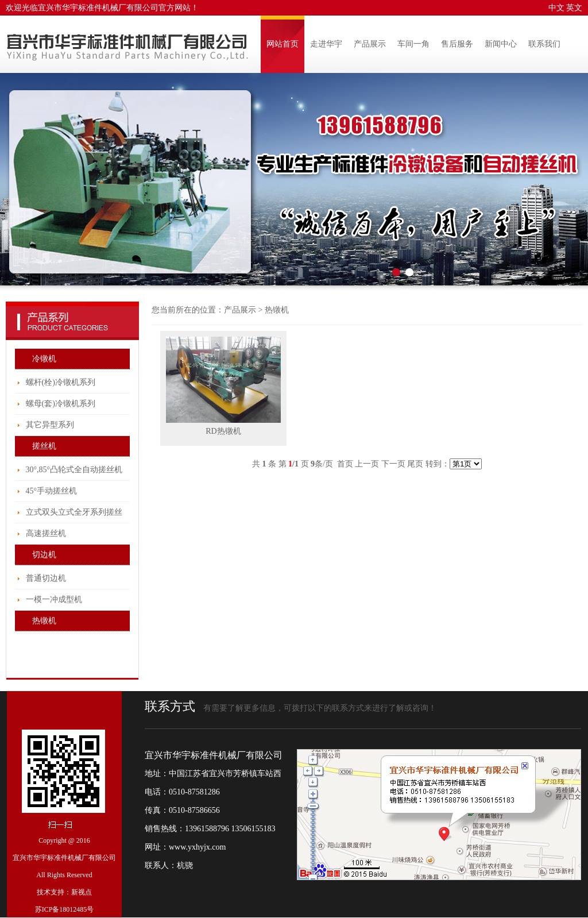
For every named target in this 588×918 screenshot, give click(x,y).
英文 (574, 8)
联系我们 (544, 44)
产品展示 (370, 44)
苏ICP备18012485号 (65, 909)
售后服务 (457, 44)
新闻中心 (501, 44)
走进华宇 (326, 44)
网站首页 (283, 44)
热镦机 (277, 310)
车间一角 (413, 44)
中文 (556, 8)
